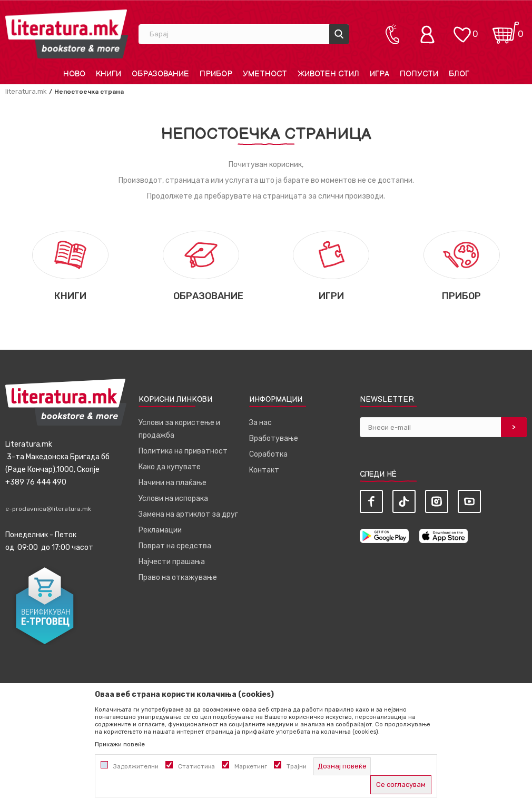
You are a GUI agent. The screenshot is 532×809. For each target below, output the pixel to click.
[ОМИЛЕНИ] (462, 29)
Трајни (297, 766)
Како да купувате (170, 467)
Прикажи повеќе (120, 744)
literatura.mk (26, 91)
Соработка (268, 454)
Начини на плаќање (173, 483)
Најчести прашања (172, 562)
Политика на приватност (183, 451)
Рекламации (160, 530)
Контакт (264, 470)
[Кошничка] (506, 29)
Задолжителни (136, 766)
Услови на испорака (173, 499)
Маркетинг (251, 766)
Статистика (196, 766)
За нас (260, 423)
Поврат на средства (175, 546)
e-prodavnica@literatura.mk (48, 509)
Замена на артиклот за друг (188, 514)
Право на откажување (178, 578)
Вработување (274, 438)
